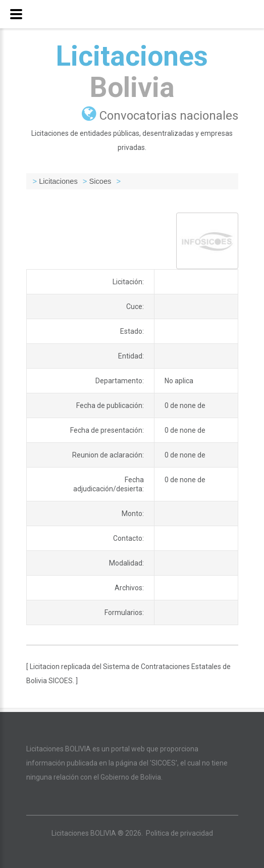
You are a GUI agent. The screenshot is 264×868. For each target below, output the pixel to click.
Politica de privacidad (179, 833)
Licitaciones (132, 72)
